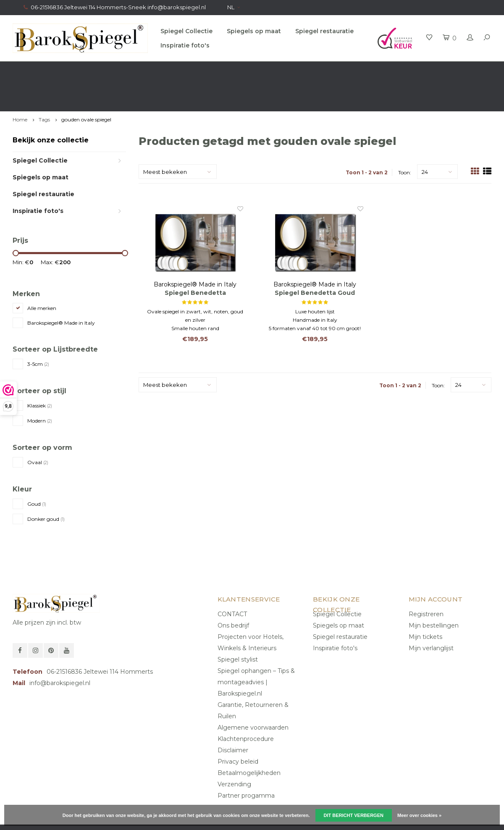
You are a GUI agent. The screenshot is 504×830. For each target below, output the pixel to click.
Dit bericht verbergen (354, 815)
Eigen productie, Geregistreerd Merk (437, 70)
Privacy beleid (238, 728)
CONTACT (232, 581)
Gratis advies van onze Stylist (169, 70)
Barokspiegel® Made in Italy (61, 290)
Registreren (426, 581)
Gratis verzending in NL (48, 70)
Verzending (234, 751)
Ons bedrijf (233, 592)
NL (234, 7)
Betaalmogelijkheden (249, 740)
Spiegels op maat (254, 31)
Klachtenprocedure (246, 706)
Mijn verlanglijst (431, 615)
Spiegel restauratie (324, 31)
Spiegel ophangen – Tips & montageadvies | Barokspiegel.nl (256, 649)
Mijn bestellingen (434, 592)
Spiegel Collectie (186, 31)
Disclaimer (233, 717)
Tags (44, 87)
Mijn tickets (425, 604)
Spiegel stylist (238, 626)
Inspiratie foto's (185, 45)
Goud (37, 471)
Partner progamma (246, 762)
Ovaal (38, 429)
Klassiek (40, 373)
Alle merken (42, 275)
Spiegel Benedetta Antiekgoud (195, 260)
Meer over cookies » (419, 815)
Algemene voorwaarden (253, 694)
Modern (40, 388)
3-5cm (38, 331)
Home (20, 87)
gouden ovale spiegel (86, 87)
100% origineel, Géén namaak (298, 70)
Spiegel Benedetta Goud (315, 260)
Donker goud (46, 486)
